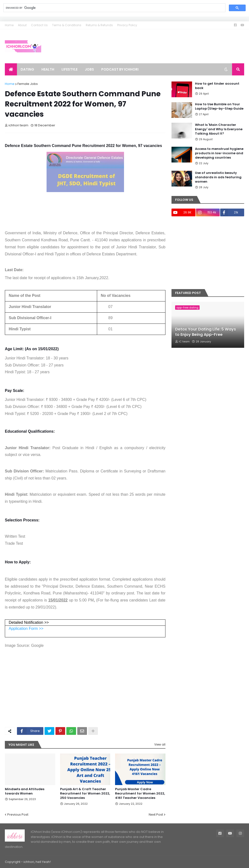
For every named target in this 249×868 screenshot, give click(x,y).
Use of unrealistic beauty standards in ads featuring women (218, 177)
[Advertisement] (85, 687)
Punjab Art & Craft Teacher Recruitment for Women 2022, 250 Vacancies (85, 794)
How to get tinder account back (217, 86)
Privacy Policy (127, 25)
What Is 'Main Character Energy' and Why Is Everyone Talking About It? (219, 129)
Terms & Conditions (67, 25)
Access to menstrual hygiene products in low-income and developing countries (219, 153)
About (22, 25)
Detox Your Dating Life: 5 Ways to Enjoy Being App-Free (206, 332)
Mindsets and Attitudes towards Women (25, 791)
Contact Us (39, 25)
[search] (114, 8)
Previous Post (18, 815)
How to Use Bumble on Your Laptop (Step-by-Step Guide (219, 106)
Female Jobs (28, 84)
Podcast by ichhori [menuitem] (120, 69)
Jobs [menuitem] (89, 69)
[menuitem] (11, 69)
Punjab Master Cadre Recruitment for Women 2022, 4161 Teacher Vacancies (140, 794)
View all (160, 744)
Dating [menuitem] (27, 69)
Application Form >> (26, 629)
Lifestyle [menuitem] (70, 69)
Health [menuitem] (48, 69)
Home (9, 25)
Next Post (156, 815)
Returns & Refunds (99, 25)
